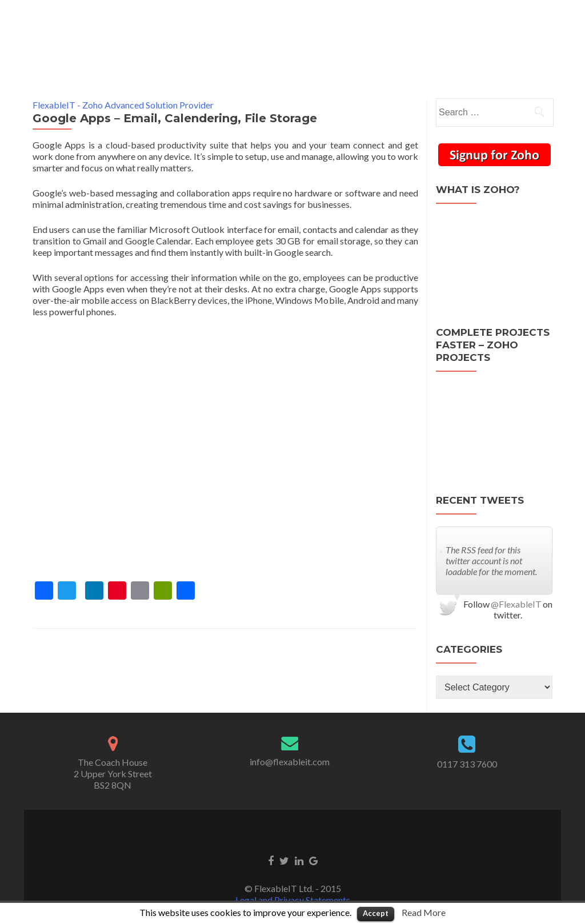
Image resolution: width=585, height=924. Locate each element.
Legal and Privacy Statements (293, 879)
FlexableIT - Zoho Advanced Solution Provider (123, 84)
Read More (424, 912)
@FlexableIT (516, 583)
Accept (376, 913)
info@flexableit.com (290, 741)
